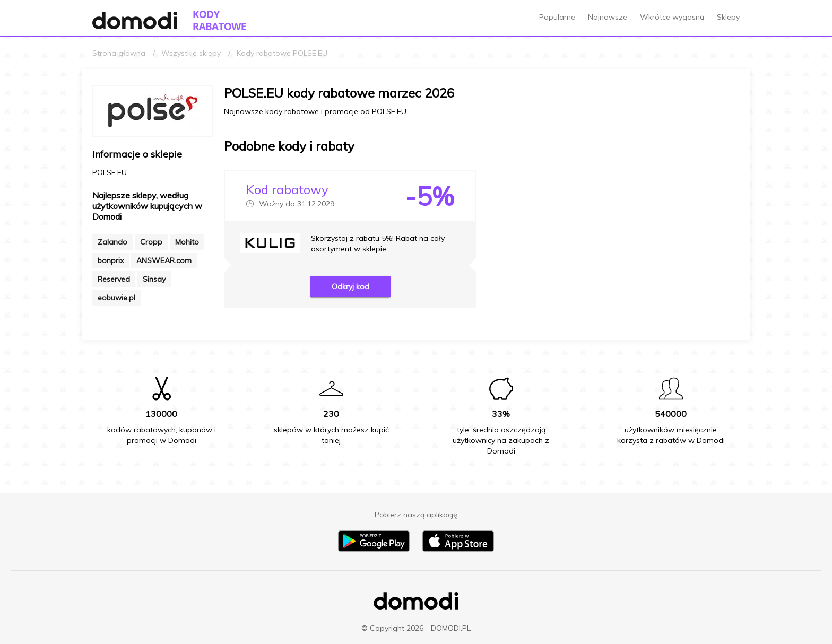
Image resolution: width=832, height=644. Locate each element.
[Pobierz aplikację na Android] (374, 549)
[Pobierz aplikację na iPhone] (458, 549)
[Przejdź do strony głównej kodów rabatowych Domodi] (220, 20)
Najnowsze (608, 17)
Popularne (557, 17)
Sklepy (728, 17)
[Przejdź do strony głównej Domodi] (135, 20)
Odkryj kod (350, 286)
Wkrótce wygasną (672, 17)
